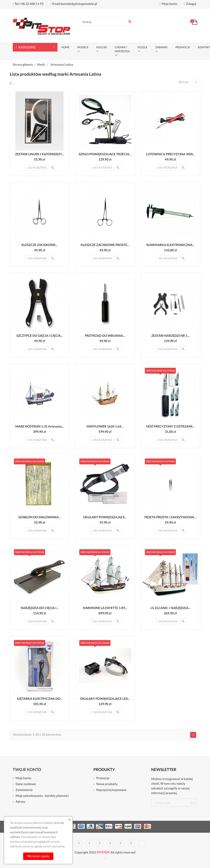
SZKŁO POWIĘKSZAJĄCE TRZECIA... (105, 154)
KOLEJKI (101, 47)
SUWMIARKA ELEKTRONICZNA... (170, 245)
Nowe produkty (107, 784)
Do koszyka (37, 168)
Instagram (131, 843)
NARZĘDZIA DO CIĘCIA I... (40, 608)
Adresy (20, 802)
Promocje (103, 778)
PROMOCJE (183, 47)
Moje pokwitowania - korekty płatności (42, 796)
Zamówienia (24, 790)
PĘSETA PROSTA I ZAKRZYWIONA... (170, 517)
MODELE (83, 47)
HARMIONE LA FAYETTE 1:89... (105, 608)
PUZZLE (142, 47)
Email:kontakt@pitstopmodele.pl (74, 4)
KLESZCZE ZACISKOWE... (40, 245)
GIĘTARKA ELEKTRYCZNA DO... (40, 699)
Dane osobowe (26, 784)
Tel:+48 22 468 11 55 (28, 4)
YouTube (100, 843)
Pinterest (110, 843)
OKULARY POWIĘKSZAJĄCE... (105, 517)
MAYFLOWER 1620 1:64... (105, 426)
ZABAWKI (161, 47)
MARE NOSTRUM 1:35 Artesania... (40, 426)
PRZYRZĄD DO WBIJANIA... (105, 336)
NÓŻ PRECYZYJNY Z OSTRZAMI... (170, 426)
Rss (89, 843)
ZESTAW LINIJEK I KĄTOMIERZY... (40, 154)
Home (66, 47)
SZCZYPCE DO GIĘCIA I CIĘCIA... (40, 336)
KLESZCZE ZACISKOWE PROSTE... (105, 245)
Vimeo (121, 843)
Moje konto (23, 778)
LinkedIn (142, 843)
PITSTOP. (103, 852)
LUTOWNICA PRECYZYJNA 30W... (170, 154)
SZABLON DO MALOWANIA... (40, 517)
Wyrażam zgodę (38, 856)
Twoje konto (27, 770)
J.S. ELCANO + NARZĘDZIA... (170, 608)
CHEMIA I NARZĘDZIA (122, 49)
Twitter (79, 843)
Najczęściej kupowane (111, 790)
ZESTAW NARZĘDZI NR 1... (170, 336)
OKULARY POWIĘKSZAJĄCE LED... (105, 699)
